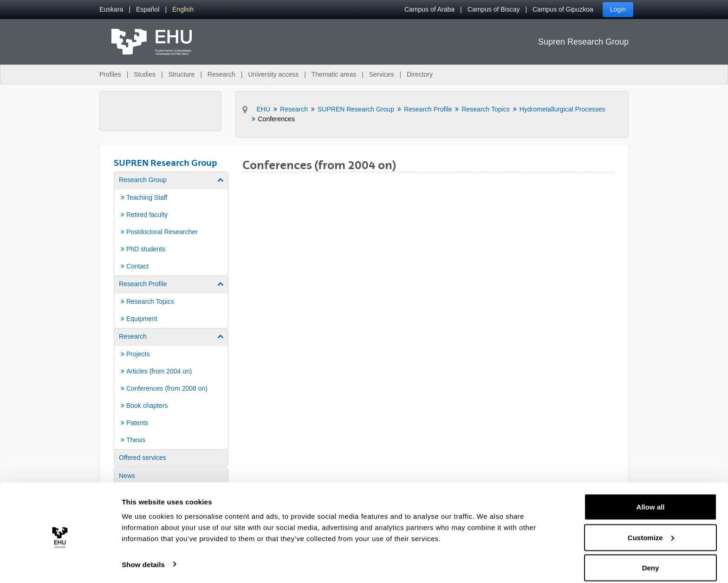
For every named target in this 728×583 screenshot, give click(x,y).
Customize (651, 528)
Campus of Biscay (494, 9)
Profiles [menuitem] (110, 74)
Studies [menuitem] (145, 74)
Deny (651, 558)
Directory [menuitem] (420, 74)
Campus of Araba (429, 9)
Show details (143, 554)
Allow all (651, 497)
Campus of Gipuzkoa (563, 9)
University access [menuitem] (273, 74)
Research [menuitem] (221, 74)
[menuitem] (111, 10)
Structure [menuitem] (181, 74)
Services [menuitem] (382, 74)
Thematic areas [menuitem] (334, 74)
